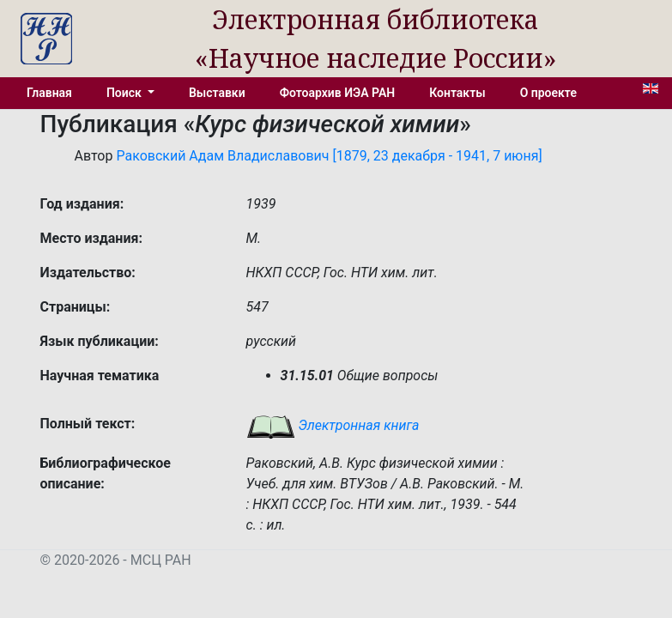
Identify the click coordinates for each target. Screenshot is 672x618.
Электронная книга (333, 425)
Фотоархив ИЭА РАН (338, 93)
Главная (49, 93)
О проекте (548, 93)
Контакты (457, 93)
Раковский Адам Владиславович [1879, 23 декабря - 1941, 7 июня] (329, 156)
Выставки (217, 93)
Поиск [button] (125, 93)
